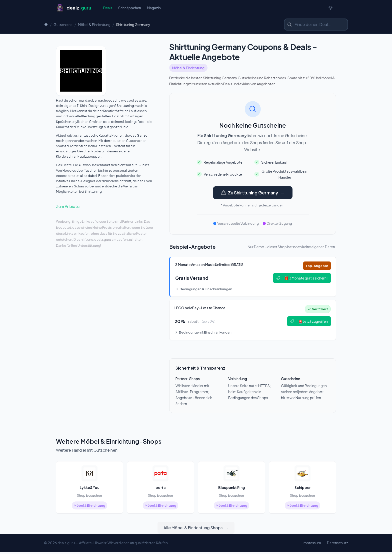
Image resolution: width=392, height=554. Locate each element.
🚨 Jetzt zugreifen (308, 323)
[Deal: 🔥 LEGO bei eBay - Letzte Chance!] (253, 322)
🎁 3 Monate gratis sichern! (301, 279)
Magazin (154, 8)
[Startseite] (74, 8)
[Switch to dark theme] (330, 8)
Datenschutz (337, 545)
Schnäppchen (130, 8)
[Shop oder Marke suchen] (316, 25)
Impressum (312, 545)
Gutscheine (63, 25)
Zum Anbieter (68, 207)
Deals (108, 9)
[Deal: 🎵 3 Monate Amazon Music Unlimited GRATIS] (253, 278)
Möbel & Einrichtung (94, 25)
